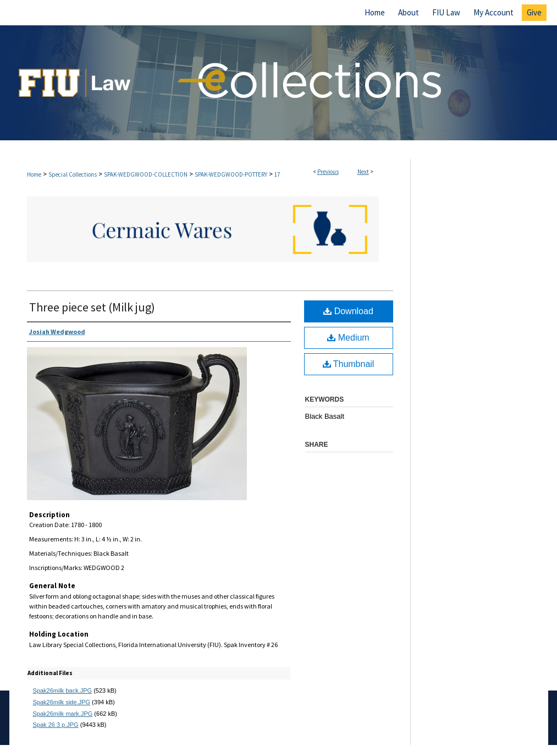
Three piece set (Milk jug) (92, 307)
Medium (348, 338)
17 (277, 174)
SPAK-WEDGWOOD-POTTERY (231, 174)
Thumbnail (349, 364)
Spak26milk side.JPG (62, 702)
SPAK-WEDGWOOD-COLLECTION (146, 174)
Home (34, 174)
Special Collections (73, 174)
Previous (328, 172)
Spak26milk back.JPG (63, 691)
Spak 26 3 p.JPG (56, 725)
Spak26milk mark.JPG (63, 714)
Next (363, 172)
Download (348, 311)
